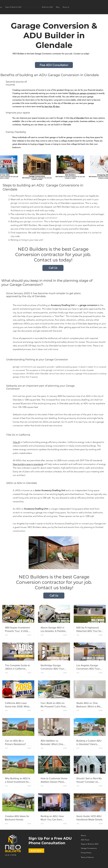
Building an (74, 93)
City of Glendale (77, 118)
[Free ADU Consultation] (54, 65)
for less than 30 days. (51, 107)
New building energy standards (28, 464)
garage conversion (88, 93)
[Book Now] (36, 851)
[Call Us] (53, 268)
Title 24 (16, 442)
